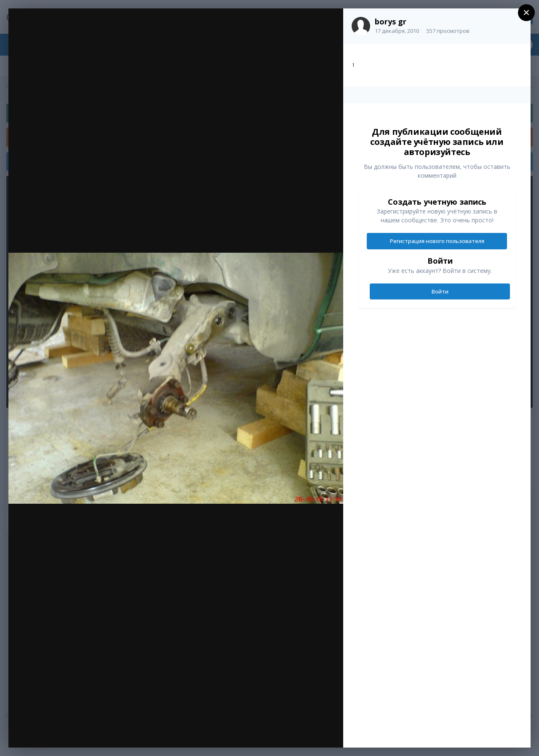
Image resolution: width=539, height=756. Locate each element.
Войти (440, 291)
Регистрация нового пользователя (437, 241)
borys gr (391, 21)
